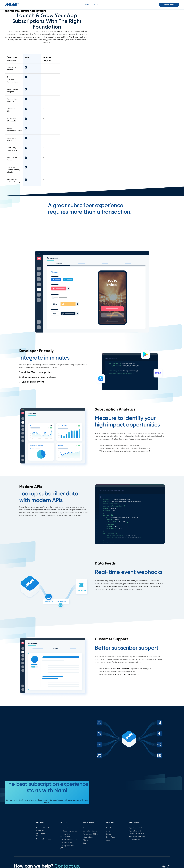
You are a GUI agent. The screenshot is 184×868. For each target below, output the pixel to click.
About (108, 828)
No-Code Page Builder (69, 831)
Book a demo (169, 5)
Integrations (88, 837)
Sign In (85, 843)
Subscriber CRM (66, 843)
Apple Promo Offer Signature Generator (138, 832)
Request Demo (89, 828)
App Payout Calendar (138, 828)
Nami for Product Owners (43, 835)
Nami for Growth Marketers (43, 829)
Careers (109, 834)
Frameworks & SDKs (91, 834)
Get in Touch (111, 837)
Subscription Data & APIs (67, 847)
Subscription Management (65, 835)
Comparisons (135, 840)
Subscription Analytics (68, 840)
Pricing (85, 840)
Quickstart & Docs (90, 831)
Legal (108, 840)
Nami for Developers (44, 839)
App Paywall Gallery (137, 837)
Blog (87, 5)
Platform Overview (67, 828)
